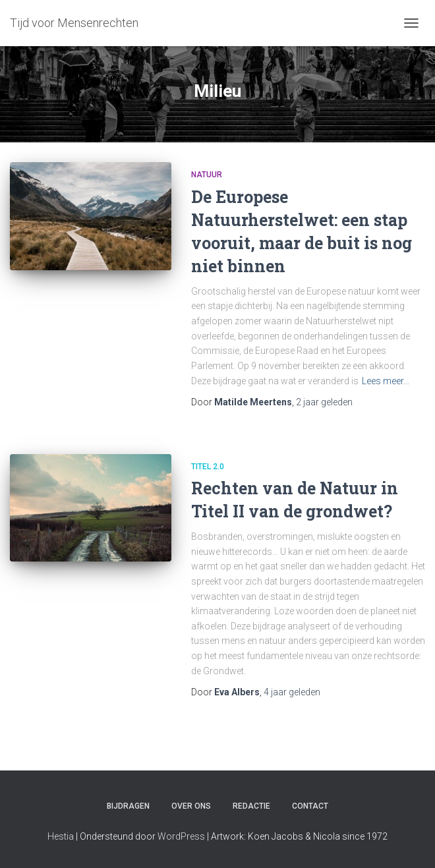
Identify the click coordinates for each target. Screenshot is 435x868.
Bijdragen (128, 806)
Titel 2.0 (208, 467)
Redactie (251, 806)
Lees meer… (386, 381)
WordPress (181, 836)
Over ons (191, 806)
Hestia (61, 836)
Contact (310, 806)
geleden (324, 402)
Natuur (207, 175)
